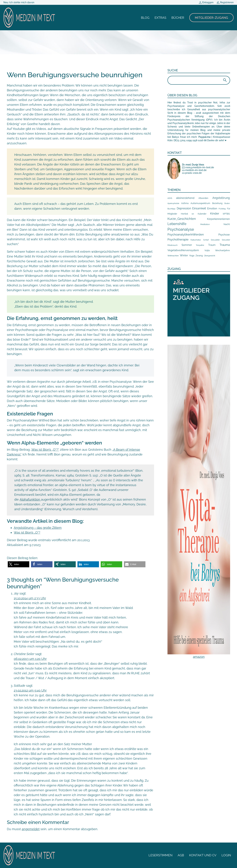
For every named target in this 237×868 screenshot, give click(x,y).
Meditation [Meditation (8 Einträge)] (205, 224)
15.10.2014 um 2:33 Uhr (30, 598)
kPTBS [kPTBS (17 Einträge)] (226, 214)
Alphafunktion (30, 499)
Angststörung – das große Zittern (38, 528)
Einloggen (206, 2)
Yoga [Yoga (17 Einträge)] (192, 256)
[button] (19, 564)
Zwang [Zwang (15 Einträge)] (199, 256)
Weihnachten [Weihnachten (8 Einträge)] (173, 256)
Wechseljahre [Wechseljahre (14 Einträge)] (222, 250)
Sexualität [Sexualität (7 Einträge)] (215, 240)
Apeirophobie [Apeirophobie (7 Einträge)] (173, 203)
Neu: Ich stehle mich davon (19, 2)
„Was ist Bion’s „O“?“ (45, 450)
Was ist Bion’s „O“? (27, 532)
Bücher (178, 18)
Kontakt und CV (203, 855)
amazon (199, 657)
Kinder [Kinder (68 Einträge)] (215, 213)
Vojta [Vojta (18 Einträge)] (207, 250)
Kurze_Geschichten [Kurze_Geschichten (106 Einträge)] (182, 219)
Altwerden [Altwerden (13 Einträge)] (203, 198)
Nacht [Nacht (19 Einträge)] (227, 224)
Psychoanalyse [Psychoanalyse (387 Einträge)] (181, 229)
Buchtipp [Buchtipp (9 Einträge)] (171, 209)
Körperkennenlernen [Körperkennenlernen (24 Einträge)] (218, 219)
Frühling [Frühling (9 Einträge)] (222, 209)
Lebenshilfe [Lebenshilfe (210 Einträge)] (177, 224)
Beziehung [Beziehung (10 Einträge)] (217, 203)
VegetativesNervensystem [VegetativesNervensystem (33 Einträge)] (183, 250)
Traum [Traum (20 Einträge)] (212, 245)
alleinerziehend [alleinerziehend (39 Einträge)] (185, 198)
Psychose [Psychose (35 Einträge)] (224, 235)
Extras (160, 18)
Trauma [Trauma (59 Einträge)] (225, 245)
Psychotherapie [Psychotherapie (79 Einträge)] (178, 239)
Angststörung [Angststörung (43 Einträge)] (221, 198)
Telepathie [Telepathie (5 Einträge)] (200, 245)
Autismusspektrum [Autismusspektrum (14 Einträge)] (200, 203)
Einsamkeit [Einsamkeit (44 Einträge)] (199, 208)
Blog (145, 18)
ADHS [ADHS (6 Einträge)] (170, 198)
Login (226, 855)
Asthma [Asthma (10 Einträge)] (185, 203)
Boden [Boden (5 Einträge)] (227, 203)
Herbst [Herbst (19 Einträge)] (184, 214)
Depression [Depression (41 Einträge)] (184, 208)
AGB (181, 855)
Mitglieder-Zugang (211, 18)
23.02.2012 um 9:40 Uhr (30, 690)
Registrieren (225, 2)
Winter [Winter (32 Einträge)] (184, 255)
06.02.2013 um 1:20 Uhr (30, 659)
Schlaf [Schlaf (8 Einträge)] (206, 240)
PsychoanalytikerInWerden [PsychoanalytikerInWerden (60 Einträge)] (186, 234)
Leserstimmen (160, 855)
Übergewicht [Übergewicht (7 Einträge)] (210, 256)
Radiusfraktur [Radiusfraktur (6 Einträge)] (196, 240)
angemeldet (31, 829)
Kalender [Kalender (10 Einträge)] (202, 214)
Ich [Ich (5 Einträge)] (193, 214)
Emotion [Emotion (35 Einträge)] (212, 208)
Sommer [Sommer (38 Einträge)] (187, 245)
